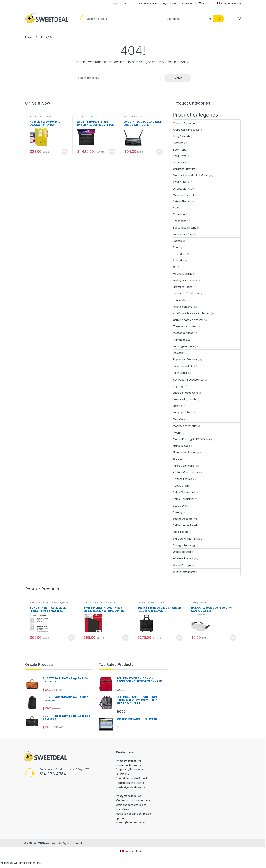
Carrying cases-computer (188, 320)
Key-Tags (179, 386)
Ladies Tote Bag (183, 234)
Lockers (178, 241)
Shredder (179, 260)
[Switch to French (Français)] (228, 3)
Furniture (178, 143)
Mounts (177, 433)
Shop (114, 3)
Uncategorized (182, 552)
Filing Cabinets (182, 136)
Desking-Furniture (184, 346)
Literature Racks (183, 287)
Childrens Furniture (184, 169)
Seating (177, 512)
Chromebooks (181, 340)
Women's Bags (182, 565)
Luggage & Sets (182, 412)
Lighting (178, 406)
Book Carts (180, 150)
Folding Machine (183, 274)
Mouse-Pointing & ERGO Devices (193, 439)
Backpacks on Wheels (186, 228)
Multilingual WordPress (13, 863)
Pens (176, 247)
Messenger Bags (183, 333)
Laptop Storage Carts (186, 393)
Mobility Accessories (185, 426)
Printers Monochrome (186, 472)
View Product (65, 152)
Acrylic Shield (181, 182)
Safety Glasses (182, 201)
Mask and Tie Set (183, 195)
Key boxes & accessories (188, 380)
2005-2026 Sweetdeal (41, 843)
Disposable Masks (184, 189)
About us (128, 3)
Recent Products (148, 3)
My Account (170, 3)
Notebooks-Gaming (88, 117)
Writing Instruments (184, 572)
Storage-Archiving (184, 545)
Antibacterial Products (186, 130)
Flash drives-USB (183, 366)
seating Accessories (185, 519)
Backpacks (180, 221)
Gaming (177, 459)
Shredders (179, 254)
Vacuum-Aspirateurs (185, 123)
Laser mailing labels (184, 399)
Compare (187, 3)
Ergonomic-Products (185, 359)
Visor (176, 208)
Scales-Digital (181, 506)
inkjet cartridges (183, 307)
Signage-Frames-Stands (187, 539)
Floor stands (180, 373)
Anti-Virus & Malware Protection (192, 313)
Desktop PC (180, 353)
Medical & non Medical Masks (191, 175)
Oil (175, 267)
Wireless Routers (133, 117)
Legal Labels (180, 532)
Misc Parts (179, 419)
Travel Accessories (184, 326)
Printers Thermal (183, 479)
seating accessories (185, 280)
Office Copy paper (184, 466)
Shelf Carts (179, 156)
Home (29, 37)
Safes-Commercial (184, 492)
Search (178, 78)
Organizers (180, 162)
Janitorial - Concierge (186, 293)
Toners (177, 300)
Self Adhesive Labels (41, 117)
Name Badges (181, 446)
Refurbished (180, 486)
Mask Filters (180, 214)
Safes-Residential (183, 499)
